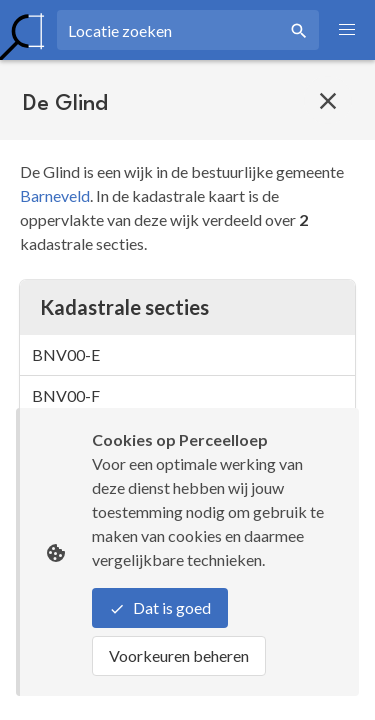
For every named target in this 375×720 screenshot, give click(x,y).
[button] (347, 30)
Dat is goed (160, 607)
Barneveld (55, 195)
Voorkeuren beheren (179, 655)
